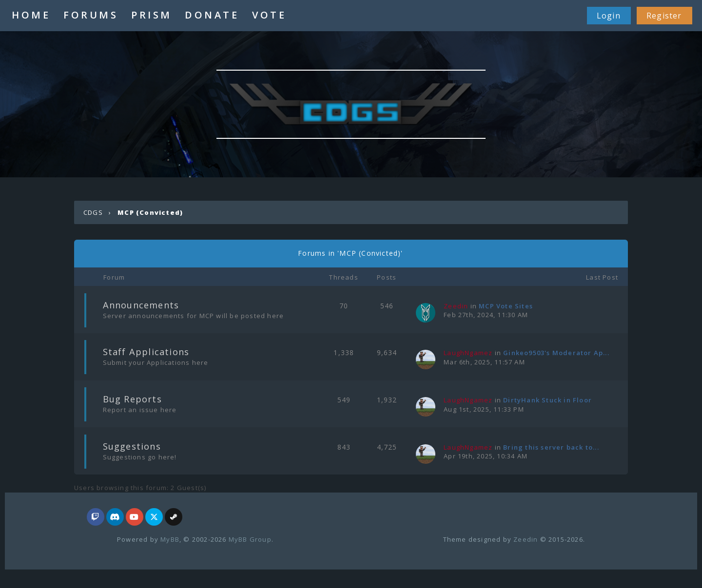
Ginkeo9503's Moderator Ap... (556, 353)
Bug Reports (132, 399)
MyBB (170, 539)
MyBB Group (250, 539)
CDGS (93, 212)
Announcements (141, 305)
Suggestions (132, 446)
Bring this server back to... (551, 447)
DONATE (212, 15)
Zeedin (526, 539)
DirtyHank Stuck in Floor (547, 400)
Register (664, 16)
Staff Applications (146, 352)
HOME (31, 15)
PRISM (152, 15)
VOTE (269, 15)
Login (609, 16)
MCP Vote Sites (506, 306)
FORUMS (91, 15)
